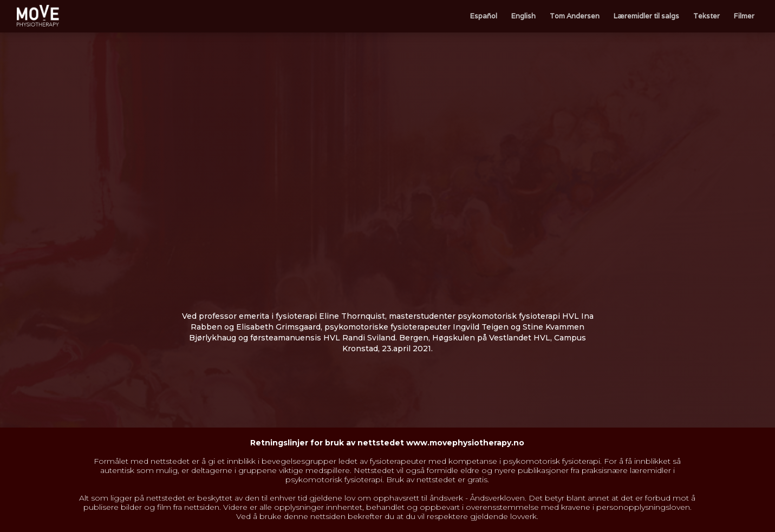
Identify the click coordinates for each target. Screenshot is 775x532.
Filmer (744, 16)
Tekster (706, 16)
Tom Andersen (575, 16)
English (523, 16)
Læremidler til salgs (646, 16)
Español (484, 16)
